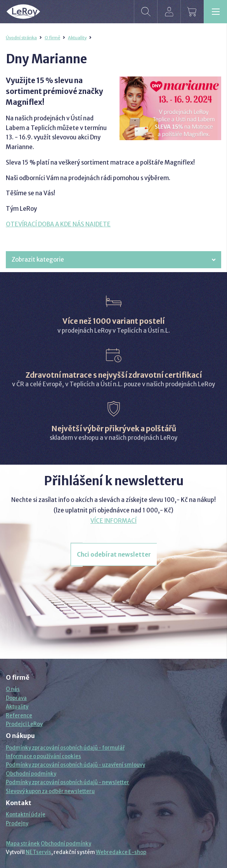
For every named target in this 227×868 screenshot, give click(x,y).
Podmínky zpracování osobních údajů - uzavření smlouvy (75, 765)
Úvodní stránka (21, 38)
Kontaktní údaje (26, 815)
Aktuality (77, 38)
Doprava (16, 698)
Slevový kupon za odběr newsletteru (50, 791)
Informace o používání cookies (43, 756)
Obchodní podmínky (31, 774)
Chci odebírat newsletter (114, 555)
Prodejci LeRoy (24, 724)
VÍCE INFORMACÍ (113, 521)
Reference (19, 716)
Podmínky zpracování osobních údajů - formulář (65, 748)
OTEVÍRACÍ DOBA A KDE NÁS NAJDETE (58, 224)
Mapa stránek (23, 844)
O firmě (52, 38)
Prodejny (17, 824)
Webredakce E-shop (121, 852)
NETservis (38, 852)
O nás (13, 689)
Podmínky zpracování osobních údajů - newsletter (68, 782)
